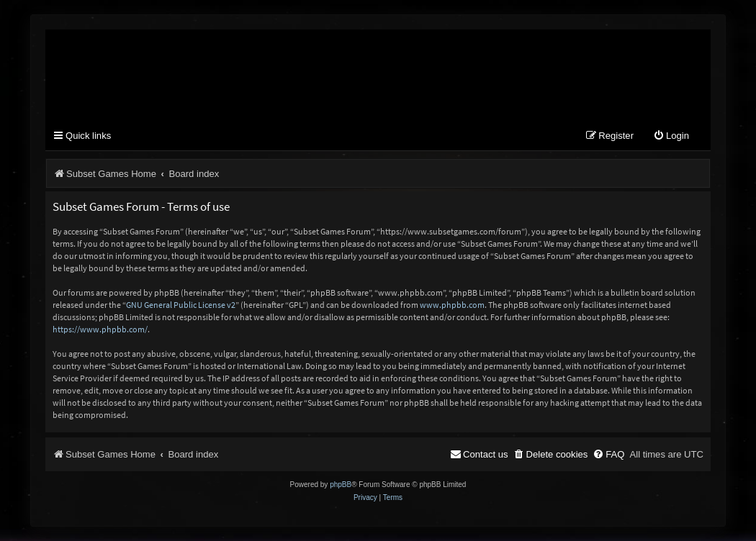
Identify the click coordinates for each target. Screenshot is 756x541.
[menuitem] (671, 136)
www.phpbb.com (452, 305)
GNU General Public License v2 (181, 305)
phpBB (341, 485)
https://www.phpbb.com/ (100, 329)
